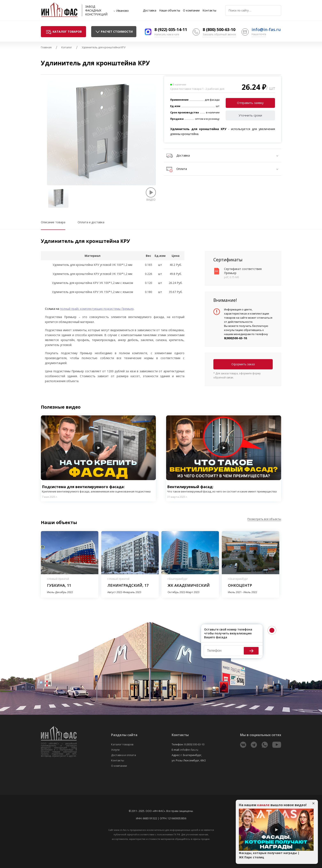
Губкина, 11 (59, 585)
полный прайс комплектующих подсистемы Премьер (97, 309)
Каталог (67, 47)
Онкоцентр (240, 585)
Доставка (150, 10)
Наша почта (259, 34)
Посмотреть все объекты (264, 519)
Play (98, 448)
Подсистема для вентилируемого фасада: (98, 489)
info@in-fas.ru (266, 29)
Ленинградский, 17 (128, 585)
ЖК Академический (189, 585)
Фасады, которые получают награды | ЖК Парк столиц (269, 855)
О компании (191, 10)
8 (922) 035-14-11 (171, 29)
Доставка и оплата (124, 755)
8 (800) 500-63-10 (219, 29)
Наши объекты (170, 10)
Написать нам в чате (167, 34)
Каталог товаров (122, 744)
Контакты (209, 10)
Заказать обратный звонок (219, 34)
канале (263, 805)
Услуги (115, 750)
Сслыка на (52, 309)
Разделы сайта (124, 735)
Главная (46, 47)
